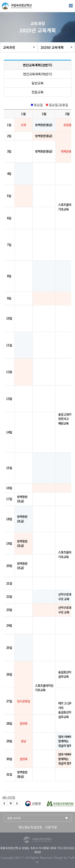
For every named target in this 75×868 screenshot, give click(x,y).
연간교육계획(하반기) (37, 74)
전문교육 (38, 92)
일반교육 (38, 83)
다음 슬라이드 (17, 803)
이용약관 (51, 827)
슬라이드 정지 (10, 803)
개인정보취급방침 (30, 827)
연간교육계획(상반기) (37, 65)
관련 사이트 (14, 818)
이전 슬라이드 (4, 803)
